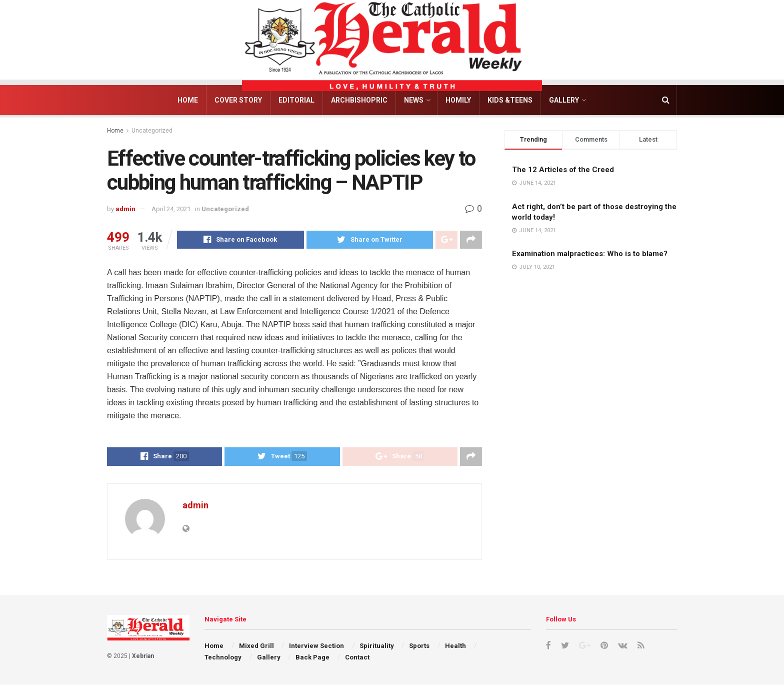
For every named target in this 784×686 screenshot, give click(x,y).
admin (125, 209)
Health (455, 647)
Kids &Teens (510, 100)
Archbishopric (359, 100)
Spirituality (377, 647)
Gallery (564, 100)
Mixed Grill (256, 647)
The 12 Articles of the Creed (563, 170)
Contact (357, 659)
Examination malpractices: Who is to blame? (590, 254)
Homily (458, 100)
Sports (419, 647)
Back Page (312, 659)
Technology (223, 659)
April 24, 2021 (171, 209)
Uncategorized (152, 131)
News (414, 100)
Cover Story (238, 100)
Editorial (296, 100)
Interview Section (316, 647)
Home (188, 100)
